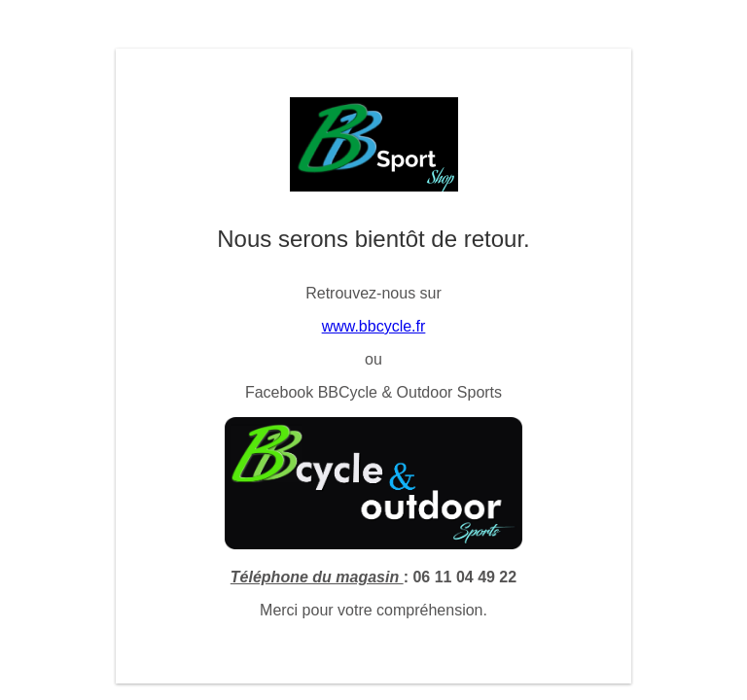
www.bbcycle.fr (374, 326)
